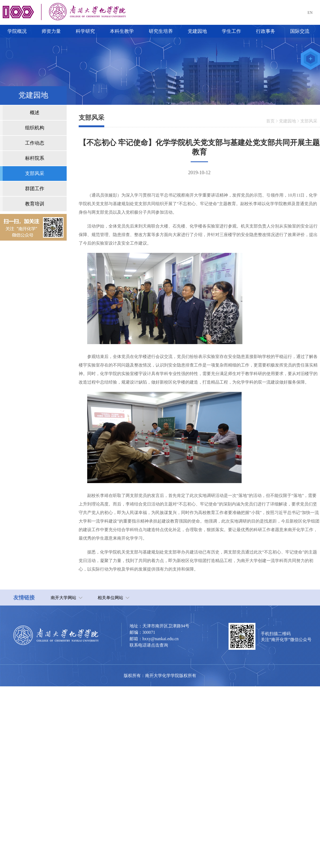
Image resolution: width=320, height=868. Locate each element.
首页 (270, 121)
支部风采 (309, 121)
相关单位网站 (110, 598)
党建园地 (287, 121)
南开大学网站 (63, 598)
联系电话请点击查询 (149, 645)
